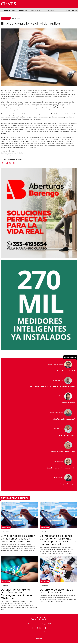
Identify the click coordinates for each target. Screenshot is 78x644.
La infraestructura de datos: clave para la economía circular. (53, 387)
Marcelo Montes (58, 397)
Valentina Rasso (58, 462)
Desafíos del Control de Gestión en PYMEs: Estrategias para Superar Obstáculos (17, 594)
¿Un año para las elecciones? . (64, 420)
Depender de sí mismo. (67, 436)
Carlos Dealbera (58, 478)
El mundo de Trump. (68, 403)
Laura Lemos (59, 445)
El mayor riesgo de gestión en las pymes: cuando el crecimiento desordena (18, 539)
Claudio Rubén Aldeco (56, 365)
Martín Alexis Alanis (57, 413)
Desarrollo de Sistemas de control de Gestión (56, 592)
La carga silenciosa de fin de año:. (63, 452)
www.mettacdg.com (8, 155)
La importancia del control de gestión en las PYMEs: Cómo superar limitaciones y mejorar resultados (58, 541)
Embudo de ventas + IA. (66, 371)
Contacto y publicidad (45, 625)
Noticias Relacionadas (15, 499)
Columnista (6, 18)
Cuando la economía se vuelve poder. (61, 469)
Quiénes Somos (31, 625)
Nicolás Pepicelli (58, 381)
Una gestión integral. (68, 484)
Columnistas (70, 358)
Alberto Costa (59, 429)
